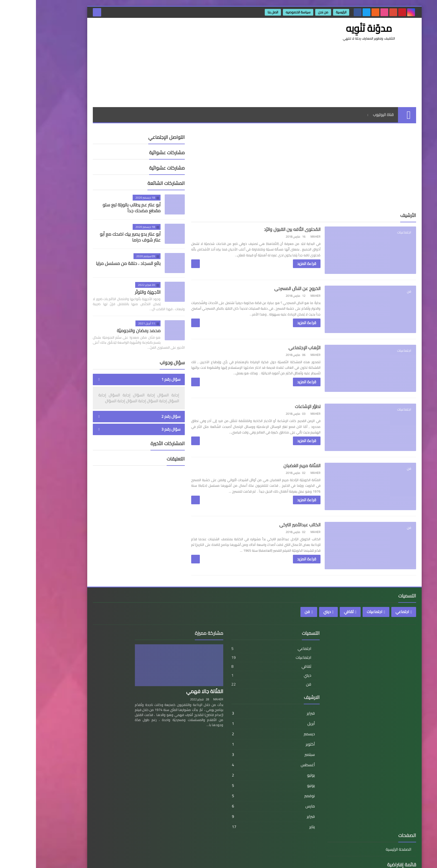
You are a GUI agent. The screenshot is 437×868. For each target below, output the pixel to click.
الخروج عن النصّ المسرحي (269, 291)
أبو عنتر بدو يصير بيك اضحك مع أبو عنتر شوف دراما (94, 237)
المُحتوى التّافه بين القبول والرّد (264, 229)
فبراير (258, 729)
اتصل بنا (237, 12)
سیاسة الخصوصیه (262, 12)
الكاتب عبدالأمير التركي (272, 537)
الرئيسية (305, 12)
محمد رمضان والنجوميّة (103, 331)
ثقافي (313, 627)
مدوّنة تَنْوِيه (326, 859)
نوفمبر (258, 811)
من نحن (287, 12)
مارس (258, 821)
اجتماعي (366, 627)
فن (271, 627)
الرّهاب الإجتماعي (276, 353)
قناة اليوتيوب (347, 115)
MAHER (209, 715)
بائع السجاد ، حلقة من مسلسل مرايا (92, 263)
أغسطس (258, 780)
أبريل (258, 739)
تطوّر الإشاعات (280, 414)
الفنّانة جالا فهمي (196, 707)
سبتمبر (258, 770)
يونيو (258, 801)
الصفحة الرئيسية (114, 663)
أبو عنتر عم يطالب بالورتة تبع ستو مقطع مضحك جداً (96, 208)
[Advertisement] (158, 62)
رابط (123, 692)
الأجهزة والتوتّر (112, 292)
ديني (291, 627)
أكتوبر (258, 759)
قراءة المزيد (279, 264)
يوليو (258, 790)
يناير (258, 842)
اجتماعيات (339, 627)
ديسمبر (258, 749)
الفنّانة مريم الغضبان (274, 476)
